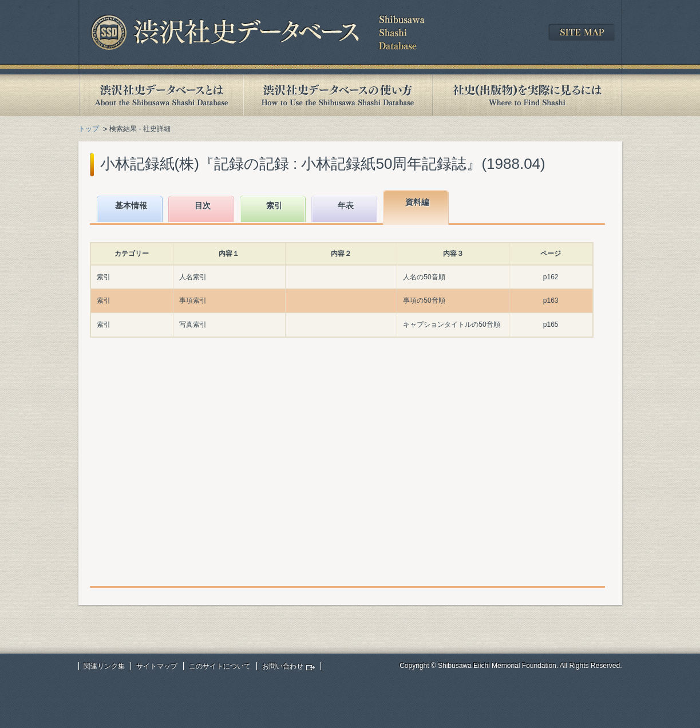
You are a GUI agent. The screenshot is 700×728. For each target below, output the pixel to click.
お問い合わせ (283, 666)
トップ (89, 129)
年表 (346, 205)
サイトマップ (157, 666)
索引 (274, 205)
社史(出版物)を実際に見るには (527, 95)
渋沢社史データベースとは (161, 95)
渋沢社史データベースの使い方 (338, 95)
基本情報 (131, 205)
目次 (203, 205)
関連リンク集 (104, 666)
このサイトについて (220, 666)
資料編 (417, 202)
